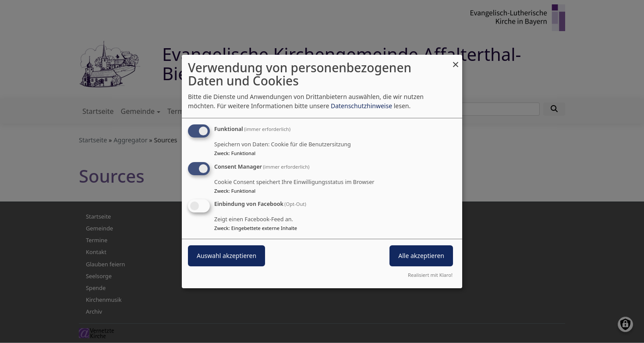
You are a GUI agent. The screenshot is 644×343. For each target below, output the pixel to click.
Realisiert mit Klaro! (430, 275)
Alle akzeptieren (421, 256)
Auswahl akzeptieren (226, 256)
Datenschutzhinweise (361, 106)
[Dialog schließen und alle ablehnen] (456, 60)
